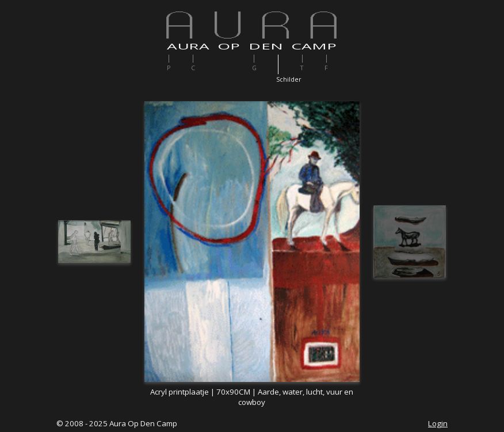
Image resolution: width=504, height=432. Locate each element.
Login (438, 423)
